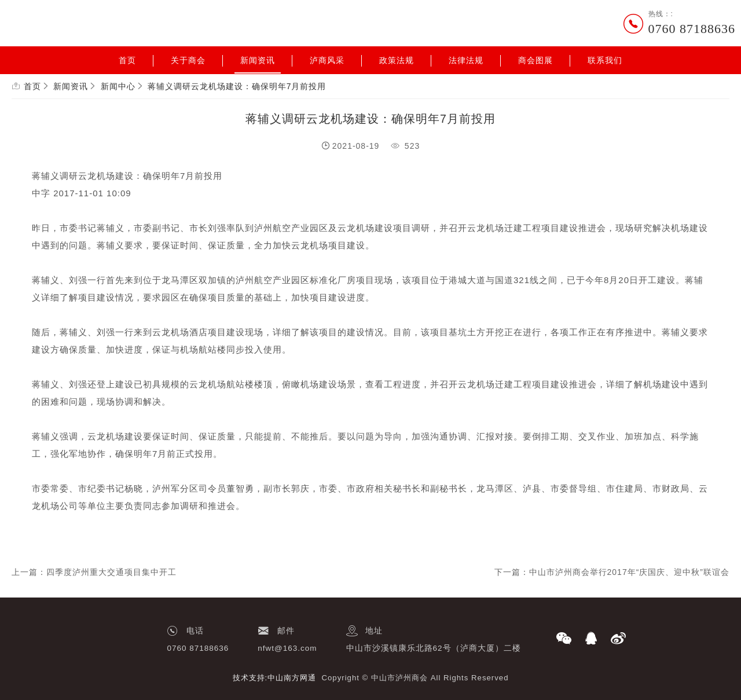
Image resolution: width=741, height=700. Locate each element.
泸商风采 (327, 60)
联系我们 (605, 60)
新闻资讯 (258, 60)
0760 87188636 (692, 29)
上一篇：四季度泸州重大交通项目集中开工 (94, 572)
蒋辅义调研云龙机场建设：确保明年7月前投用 (237, 86)
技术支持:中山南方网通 (275, 678)
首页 (127, 60)
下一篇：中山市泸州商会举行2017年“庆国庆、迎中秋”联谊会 (612, 572)
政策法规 (397, 60)
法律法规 (466, 60)
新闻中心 (118, 86)
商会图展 (535, 60)
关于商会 (188, 60)
